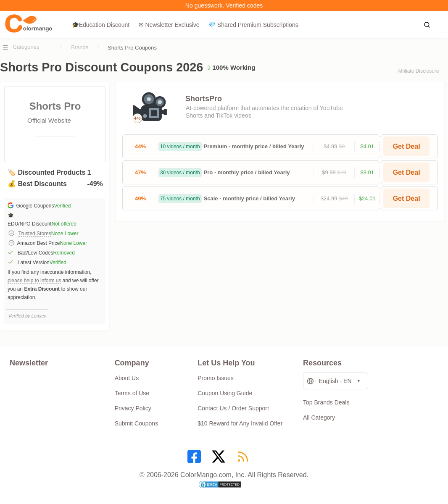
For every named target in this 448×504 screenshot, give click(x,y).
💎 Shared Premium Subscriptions (253, 25)
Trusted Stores (35, 234)
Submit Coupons (137, 423)
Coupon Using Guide (225, 393)
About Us (127, 378)
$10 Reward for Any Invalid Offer (240, 423)
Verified (62, 206)
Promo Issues (216, 378)
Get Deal (407, 146)
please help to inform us (34, 281)
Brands (80, 47)
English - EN (329, 381)
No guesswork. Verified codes (224, 5)
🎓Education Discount (101, 25)
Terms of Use (132, 393)
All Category (319, 417)
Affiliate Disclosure (418, 71)
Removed (64, 253)
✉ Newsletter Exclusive (169, 25)
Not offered (64, 224)
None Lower (65, 234)
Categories (26, 47)
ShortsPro (204, 99)
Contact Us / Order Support (233, 408)
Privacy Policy (133, 408)
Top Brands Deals (326, 402)
